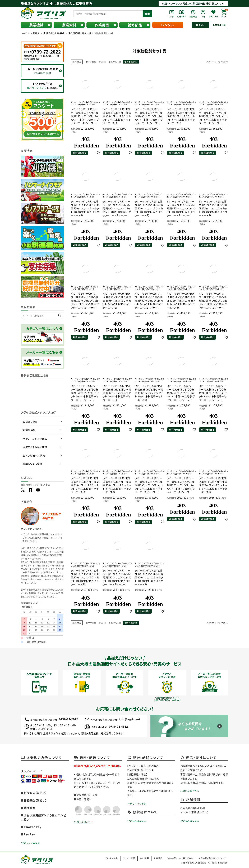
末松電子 (35, 33)
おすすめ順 (91, 62)
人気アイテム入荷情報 (35, 447)
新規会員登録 (219, 25)
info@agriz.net (130, 719)
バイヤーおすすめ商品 (35, 439)
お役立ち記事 (30, 422)
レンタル (168, 25)
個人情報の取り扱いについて (212, 858)
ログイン (200, 25)
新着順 (102, 62)
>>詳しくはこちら (30, 843)
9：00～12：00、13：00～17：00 (53, 725)
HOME (24, 33)
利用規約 (158, 858)
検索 (147, 14)
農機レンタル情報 (32, 464)
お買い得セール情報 (34, 456)
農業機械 (36, 25)
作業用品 (102, 25)
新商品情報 (29, 430)
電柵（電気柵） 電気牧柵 (80, 33)
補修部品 (135, 25)
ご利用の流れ (111, 858)
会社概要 (144, 858)
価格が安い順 (115, 62)
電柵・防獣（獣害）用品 (54, 33)
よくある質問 (129, 858)
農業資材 (69, 25)
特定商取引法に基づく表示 (180, 858)
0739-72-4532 (118, 727)
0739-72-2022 (68, 719)
